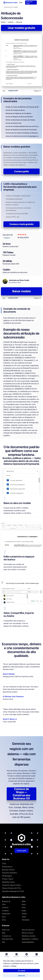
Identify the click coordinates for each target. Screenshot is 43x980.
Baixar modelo (22, 292)
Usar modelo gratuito (21, 29)
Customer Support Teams (11, 886)
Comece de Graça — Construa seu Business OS (21, 795)
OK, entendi (21, 970)
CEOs (4, 864)
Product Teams (8, 880)
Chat (4, 905)
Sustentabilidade (28, 943)
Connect (5, 908)
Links (24, 908)
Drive (4, 921)
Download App (7, 940)
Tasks (24, 918)
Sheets (24, 915)
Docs (4, 918)
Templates (26, 921)
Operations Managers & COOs (13, 892)
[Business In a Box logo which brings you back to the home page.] (11, 3)
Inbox (24, 905)
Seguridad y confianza (30, 940)
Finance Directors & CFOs (11, 889)
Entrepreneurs (7, 868)
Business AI (6, 902)
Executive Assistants (9, 874)
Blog (4, 934)
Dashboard (6, 915)
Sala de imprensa (28, 931)
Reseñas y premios (29, 937)
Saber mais (22, 975)
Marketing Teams (8, 883)
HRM (24, 902)
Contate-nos (7, 937)
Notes (24, 912)
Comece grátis (22, 172)
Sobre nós (6, 931)
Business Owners (8, 871)
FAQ (3, 943)
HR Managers (7, 877)
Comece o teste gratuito (21, 225)
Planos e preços (28, 934)
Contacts (5, 912)
